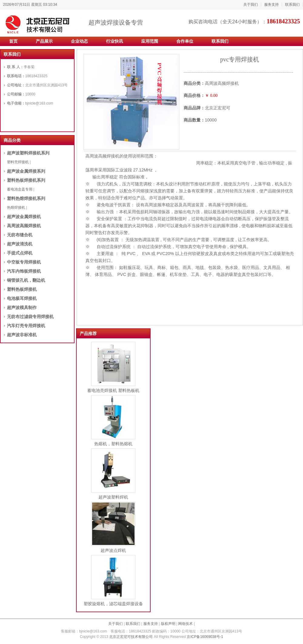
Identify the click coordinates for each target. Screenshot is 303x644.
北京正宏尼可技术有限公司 (131, 637)
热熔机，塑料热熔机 (113, 444)
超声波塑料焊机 (113, 497)
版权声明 (168, 624)
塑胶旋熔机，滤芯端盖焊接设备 (113, 604)
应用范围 (150, 41)
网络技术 (185, 624)
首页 (13, 41)
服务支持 (271, 5)
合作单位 (185, 41)
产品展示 (44, 41)
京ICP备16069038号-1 (205, 637)
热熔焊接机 (16, 207)
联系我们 (292, 5)
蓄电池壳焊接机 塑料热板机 (113, 390)
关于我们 (251, 5)
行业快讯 (115, 41)
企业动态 (79, 41)
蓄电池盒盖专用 (20, 189)
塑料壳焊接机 (18, 162)
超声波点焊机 (113, 550)
